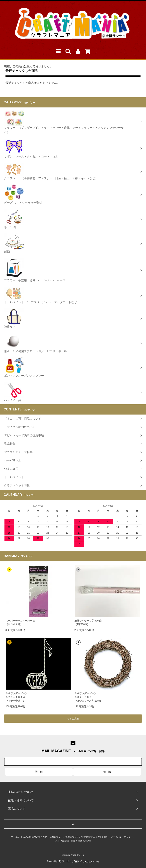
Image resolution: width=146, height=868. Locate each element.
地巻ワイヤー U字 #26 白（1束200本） (88, 623)
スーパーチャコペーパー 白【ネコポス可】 (20, 623)
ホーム (14, 837)
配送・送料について (53, 837)
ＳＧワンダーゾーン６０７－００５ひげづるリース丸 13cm (88, 697)
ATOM (88, 841)
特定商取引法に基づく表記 (95, 837)
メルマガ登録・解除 (65, 841)
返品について (72, 837)
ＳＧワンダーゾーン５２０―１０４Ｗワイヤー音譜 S (16, 697)
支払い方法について (30, 837)
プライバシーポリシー (122, 837)
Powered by (73, 861)
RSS (80, 841)
